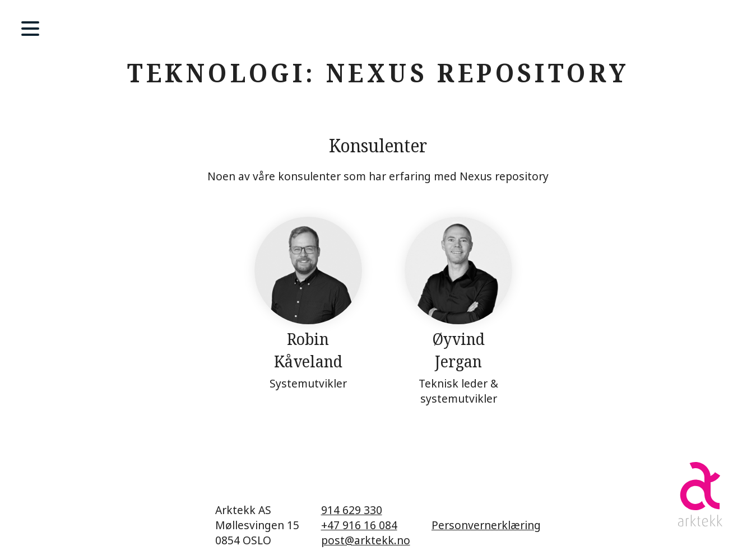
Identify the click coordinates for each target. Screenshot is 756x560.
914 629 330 (352, 510)
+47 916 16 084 (359, 525)
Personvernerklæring (486, 525)
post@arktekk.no (366, 540)
